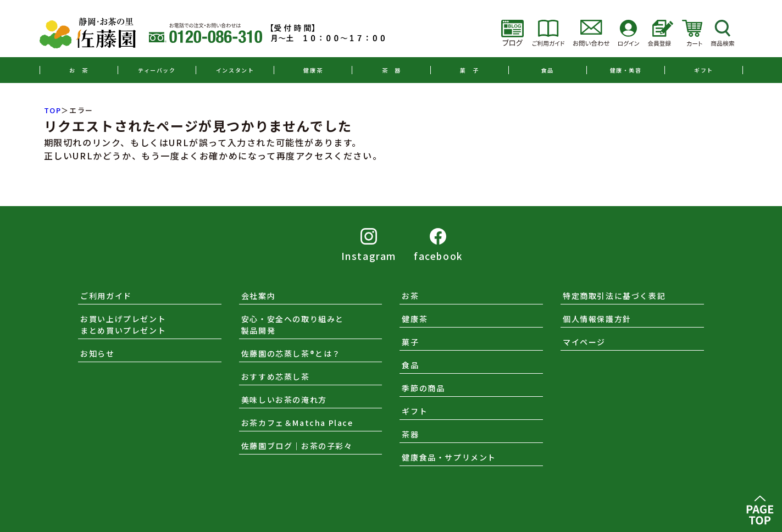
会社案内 (258, 296)
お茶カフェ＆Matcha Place (297, 423)
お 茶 (79, 70)
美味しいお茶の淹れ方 (284, 400)
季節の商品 (423, 388)
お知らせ (97, 353)
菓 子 (470, 70)
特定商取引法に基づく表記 (614, 296)
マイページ (584, 342)
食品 (548, 70)
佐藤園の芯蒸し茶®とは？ (291, 353)
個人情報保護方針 (597, 319)
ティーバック (157, 70)
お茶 (410, 296)
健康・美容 (626, 70)
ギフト (704, 70)
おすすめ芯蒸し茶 (276, 376)
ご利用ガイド (106, 296)
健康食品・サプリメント (449, 457)
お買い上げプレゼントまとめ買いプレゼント (123, 325)
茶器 (410, 434)
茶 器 (392, 70)
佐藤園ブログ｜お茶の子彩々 (297, 446)
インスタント (235, 70)
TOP (53, 110)
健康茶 (313, 70)
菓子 (410, 342)
